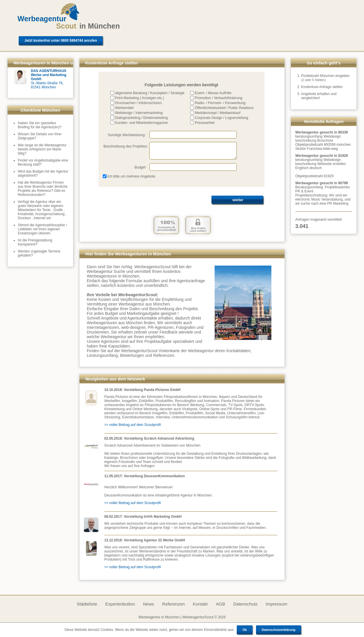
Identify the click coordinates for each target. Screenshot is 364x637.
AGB (220, 604)
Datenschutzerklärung (279, 630)
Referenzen (174, 604)
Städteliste (87, 604)
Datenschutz (245, 604)
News (149, 604)
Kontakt (200, 604)
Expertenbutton (120, 604)
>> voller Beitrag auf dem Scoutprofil (132, 425)
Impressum (276, 604)
